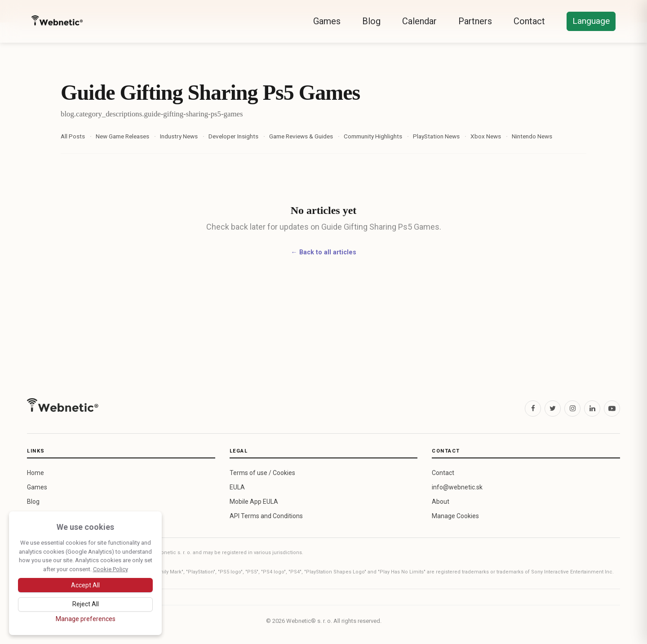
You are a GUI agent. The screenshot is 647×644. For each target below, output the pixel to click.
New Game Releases (122, 136)
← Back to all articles (323, 252)
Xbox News (486, 136)
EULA (237, 487)
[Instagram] (572, 409)
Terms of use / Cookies (262, 473)
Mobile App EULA (254, 502)
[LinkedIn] (592, 409)
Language (591, 21)
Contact (529, 21)
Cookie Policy (111, 569)
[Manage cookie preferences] (85, 619)
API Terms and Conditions (266, 516)
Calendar (419, 21)
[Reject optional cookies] (85, 604)
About (441, 502)
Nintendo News (532, 136)
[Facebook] (533, 409)
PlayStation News (436, 136)
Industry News (179, 136)
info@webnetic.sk (457, 487)
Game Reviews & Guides (301, 136)
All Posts (73, 136)
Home (35, 473)
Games (327, 21)
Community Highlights (373, 136)
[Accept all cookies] (85, 585)
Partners (475, 21)
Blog (371, 21)
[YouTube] (612, 409)
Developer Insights (233, 136)
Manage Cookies (455, 516)
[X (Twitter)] (553, 409)
